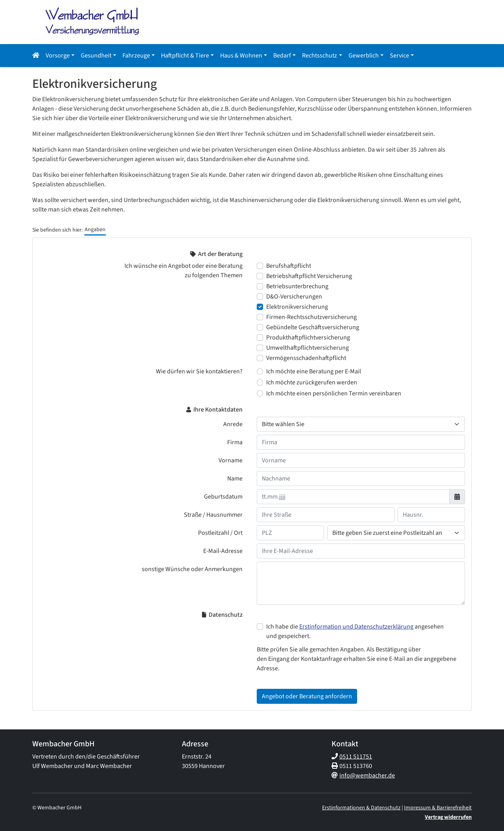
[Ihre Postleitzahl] (290, 533)
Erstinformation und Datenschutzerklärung (356, 627)
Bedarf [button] (282, 56)
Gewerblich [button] (364, 56)
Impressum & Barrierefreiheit (438, 808)
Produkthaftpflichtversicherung (308, 338)
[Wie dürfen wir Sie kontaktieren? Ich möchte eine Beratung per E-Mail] (260, 371)
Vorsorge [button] (58, 56)
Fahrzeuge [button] (136, 56)
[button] (37, 56)
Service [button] (399, 56)
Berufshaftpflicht (289, 266)
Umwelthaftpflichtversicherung (308, 348)
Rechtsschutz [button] (320, 56)
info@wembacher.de (367, 775)
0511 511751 (356, 757)
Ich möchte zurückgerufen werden (312, 382)
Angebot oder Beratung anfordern (307, 696)
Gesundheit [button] (96, 56)
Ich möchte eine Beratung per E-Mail (314, 371)
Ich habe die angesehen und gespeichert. (355, 631)
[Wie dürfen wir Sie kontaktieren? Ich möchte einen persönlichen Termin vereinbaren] (260, 393)
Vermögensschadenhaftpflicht (306, 358)
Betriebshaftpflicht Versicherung (309, 276)
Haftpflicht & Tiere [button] (185, 56)
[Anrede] (361, 424)
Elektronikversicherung (297, 307)
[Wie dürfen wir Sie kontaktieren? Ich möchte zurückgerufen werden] (260, 382)
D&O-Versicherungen (294, 297)
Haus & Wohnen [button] (241, 56)
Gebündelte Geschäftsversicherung (313, 327)
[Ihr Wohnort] (396, 533)
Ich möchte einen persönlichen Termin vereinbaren (334, 393)
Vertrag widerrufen (448, 817)
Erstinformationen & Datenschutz (361, 808)
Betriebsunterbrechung (297, 286)
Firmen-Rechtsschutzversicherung (311, 317)
